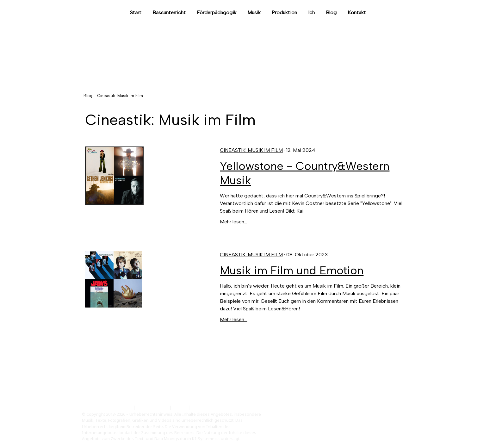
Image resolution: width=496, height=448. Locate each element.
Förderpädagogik (217, 12)
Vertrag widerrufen (216, 407)
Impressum (93, 407)
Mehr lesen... (233, 222)
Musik (254, 12)
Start (136, 12)
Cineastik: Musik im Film (251, 150)
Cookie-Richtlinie (152, 407)
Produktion (284, 12)
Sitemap (180, 407)
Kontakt (357, 12)
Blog (331, 12)
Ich (311, 12)
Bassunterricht (169, 12)
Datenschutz (120, 407)
